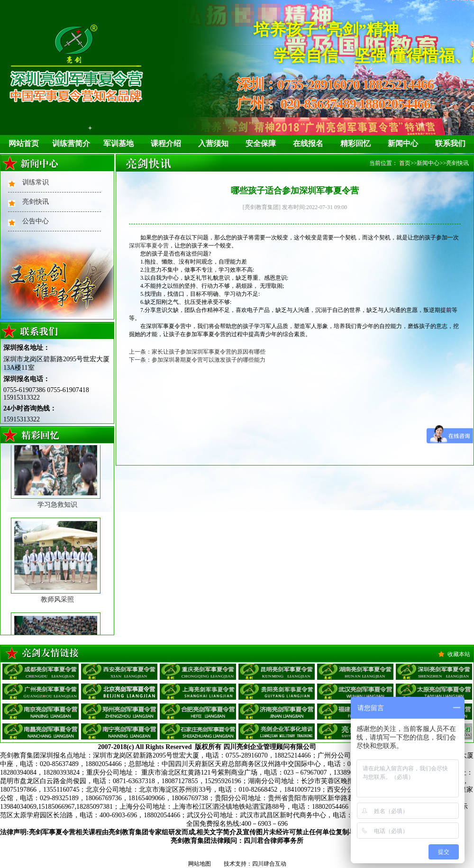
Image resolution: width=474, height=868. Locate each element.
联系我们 (450, 143)
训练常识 (36, 182)
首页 (405, 163)
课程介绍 (166, 143)
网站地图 (200, 864)
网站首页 (24, 143)
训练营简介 (71, 143)
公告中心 (36, 221)
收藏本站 (459, 654)
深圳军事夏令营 (149, 246)
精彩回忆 (355, 143)
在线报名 (308, 143)
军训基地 (118, 143)
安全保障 (261, 143)
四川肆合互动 (269, 864)
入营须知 (213, 143)
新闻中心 (403, 143)
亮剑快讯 (36, 202)
